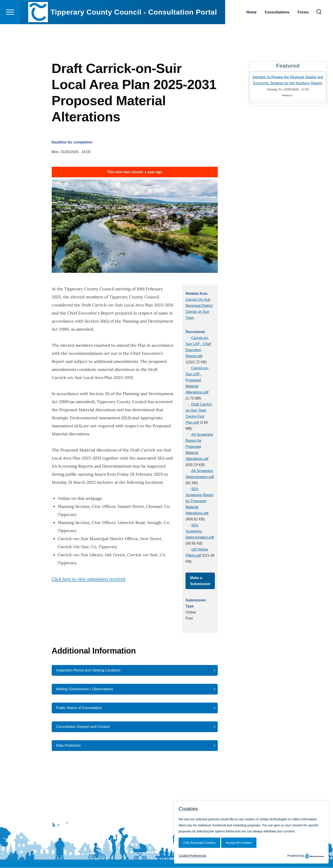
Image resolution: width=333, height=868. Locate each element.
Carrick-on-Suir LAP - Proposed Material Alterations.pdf (197, 380)
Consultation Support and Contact (83, 727)
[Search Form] (319, 28)
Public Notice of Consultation (79, 708)
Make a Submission (200, 581)
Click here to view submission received (89, 579)
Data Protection (68, 746)
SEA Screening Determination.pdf (200, 531)
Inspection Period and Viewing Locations (88, 670)
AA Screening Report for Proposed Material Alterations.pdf (199, 447)
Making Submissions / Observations (85, 689)
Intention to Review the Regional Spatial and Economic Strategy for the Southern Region (288, 80)
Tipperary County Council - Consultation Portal (134, 28)
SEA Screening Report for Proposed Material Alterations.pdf (200, 501)
